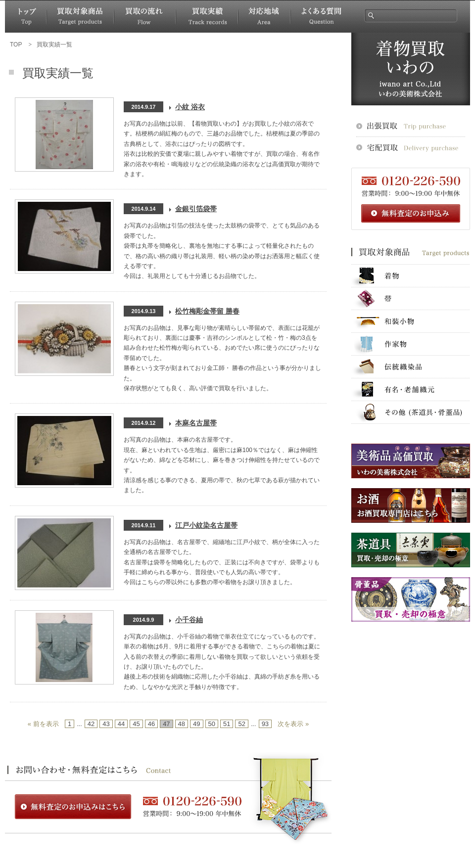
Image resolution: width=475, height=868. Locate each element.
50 (212, 724)
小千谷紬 (189, 620)
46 (151, 724)
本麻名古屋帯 (196, 423)
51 (227, 724)
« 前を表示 (43, 724)
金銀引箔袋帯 (196, 209)
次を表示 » (293, 724)
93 (265, 724)
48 (182, 724)
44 (121, 724)
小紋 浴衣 (190, 107)
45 (136, 724)
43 (106, 724)
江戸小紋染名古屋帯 (206, 525)
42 (91, 724)
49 (196, 724)
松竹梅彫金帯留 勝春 (207, 311)
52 (241, 724)
